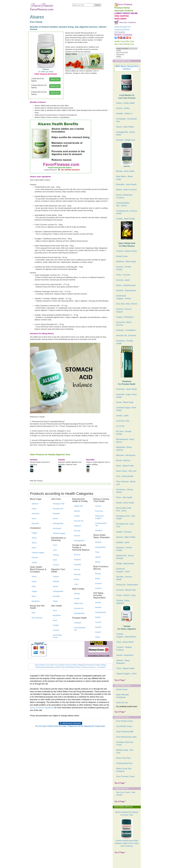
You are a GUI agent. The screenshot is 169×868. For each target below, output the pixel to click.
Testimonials (40, 667)
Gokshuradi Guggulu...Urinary (124, 297)
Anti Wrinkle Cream (124, 726)
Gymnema (36, 514)
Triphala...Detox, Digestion (123, 602)
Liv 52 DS (120, 426)
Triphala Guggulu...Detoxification (126, 635)
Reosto (55, 518)
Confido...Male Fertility (126, 219)
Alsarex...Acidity (123, 108)
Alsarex (56, 586)
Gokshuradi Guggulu (99, 517)
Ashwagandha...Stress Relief (126, 133)
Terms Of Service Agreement (42, 708)
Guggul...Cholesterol (125, 317)
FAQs (74, 665)
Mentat (98, 562)
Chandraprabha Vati (80, 629)
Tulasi (97, 552)
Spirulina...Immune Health (124, 578)
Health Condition (127, 49)
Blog (104, 665)
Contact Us (53, 665)
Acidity (127, 51)
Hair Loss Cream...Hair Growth (126, 794)
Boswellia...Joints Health (126, 184)
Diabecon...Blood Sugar (126, 261)
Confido (77, 516)
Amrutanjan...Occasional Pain (126, 120)
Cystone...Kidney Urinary (127, 251)
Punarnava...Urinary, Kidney (125, 491)
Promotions (90, 665)
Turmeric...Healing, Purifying (124, 649)
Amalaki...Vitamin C (124, 114)
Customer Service (64, 665)
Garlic (34, 548)
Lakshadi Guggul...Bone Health (126, 409)
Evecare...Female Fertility (124, 268)
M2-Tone (77, 531)
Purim (55, 545)
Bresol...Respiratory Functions (124, 196)
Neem (34, 518)
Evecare (77, 536)
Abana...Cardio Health (125, 103)
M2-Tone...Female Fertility (124, 433)
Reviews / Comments (123, 35)
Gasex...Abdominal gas (126, 285)
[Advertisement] (126, 862)
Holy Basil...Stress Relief (126, 389)
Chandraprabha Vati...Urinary (123, 204)
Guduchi (98, 632)
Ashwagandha (58, 523)
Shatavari (77, 526)
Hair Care (118, 44)
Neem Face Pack (123, 758)
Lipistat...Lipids (122, 416)
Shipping (81, 665)
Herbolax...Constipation (126, 330)
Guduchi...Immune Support (124, 310)
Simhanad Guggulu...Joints (123, 570)
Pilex (33, 613)
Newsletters (50, 667)
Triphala (56, 555)
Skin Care (130, 41)
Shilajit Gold (78, 506)
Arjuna (34, 543)
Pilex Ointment (37, 618)
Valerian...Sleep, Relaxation (123, 662)
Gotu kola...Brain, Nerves (127, 304)
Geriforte (98, 542)
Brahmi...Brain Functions (126, 190)
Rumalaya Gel (58, 509)
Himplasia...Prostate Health (125, 342)
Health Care (119, 41)
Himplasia (78, 623)
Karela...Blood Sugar (125, 402)
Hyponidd (35, 523)
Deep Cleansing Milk (125, 732)
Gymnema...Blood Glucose (124, 324)
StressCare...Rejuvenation (127, 585)
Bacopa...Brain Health (125, 171)
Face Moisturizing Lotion (126, 737)
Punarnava (99, 511)
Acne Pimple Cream (125, 721)
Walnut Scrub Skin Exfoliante (124, 770)
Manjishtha (36, 601)
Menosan (77, 574)
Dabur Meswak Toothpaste (122, 696)
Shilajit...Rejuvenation (125, 564)
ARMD (127, 57)
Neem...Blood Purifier (125, 466)
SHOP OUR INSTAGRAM (65, 667)
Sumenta (98, 583)
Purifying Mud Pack (124, 763)
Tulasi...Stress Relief (125, 642)
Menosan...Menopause (126, 455)
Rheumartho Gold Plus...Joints (124, 509)
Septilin (98, 617)
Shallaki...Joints (123, 542)
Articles (98, 665)
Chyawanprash (101, 612)
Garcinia (35, 557)
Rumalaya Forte (59, 504)
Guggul (34, 533)
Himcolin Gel (79, 521)
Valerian (98, 557)
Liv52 (55, 550)
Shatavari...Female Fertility (124, 549)
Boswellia (56, 514)
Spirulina (98, 627)
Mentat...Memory (123, 460)
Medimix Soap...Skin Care (125, 751)
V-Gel (76, 584)
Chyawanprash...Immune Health (127, 212)
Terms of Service (82, 667)
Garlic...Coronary (123, 275)
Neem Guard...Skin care (126, 471)
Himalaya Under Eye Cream (125, 744)
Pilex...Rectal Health (125, 476)
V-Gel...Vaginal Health (125, 668)
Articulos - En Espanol (97, 667)
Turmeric (56, 565)
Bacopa (98, 574)
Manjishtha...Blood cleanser (124, 449)
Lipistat (34, 562)
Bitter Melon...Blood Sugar (124, 178)
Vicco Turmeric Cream (125, 776)
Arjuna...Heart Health (125, 127)
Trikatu (55, 601)
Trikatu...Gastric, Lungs (126, 595)
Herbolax (56, 581)
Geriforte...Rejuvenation (126, 290)
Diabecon (35, 504)
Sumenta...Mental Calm (126, 590)
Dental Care (129, 44)
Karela (34, 509)
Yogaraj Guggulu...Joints (126, 674)
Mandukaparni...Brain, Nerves (125, 441)
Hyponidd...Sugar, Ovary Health (126, 396)
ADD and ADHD (127, 53)
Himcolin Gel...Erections (126, 335)
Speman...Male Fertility (126, 537)
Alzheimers (127, 55)
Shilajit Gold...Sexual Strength (125, 557)
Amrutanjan (57, 528)
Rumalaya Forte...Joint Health (126, 517)
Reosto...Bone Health (125, 503)
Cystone (98, 506)
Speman (77, 511)
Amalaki (56, 625)
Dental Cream (122, 256)
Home (37, 665)
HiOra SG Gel (122, 703)
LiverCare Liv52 (123, 421)
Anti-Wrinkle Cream (57, 636)
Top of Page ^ (120, 680)
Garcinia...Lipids (123, 280)
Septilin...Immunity (124, 532)
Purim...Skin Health (124, 497)
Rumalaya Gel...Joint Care (125, 525)
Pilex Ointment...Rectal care (126, 483)
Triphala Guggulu (38, 553)
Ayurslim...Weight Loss (126, 140)
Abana (34, 538)
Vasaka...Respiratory (125, 655)
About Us (44, 665)
